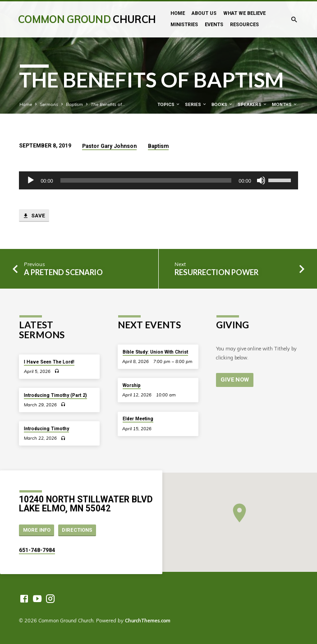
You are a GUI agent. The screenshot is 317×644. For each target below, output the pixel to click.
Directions (77, 530)
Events (214, 25)
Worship (132, 385)
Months (285, 104)
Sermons (49, 104)
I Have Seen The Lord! (49, 362)
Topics (169, 104)
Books (222, 104)
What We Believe (244, 13)
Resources (244, 25)
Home (178, 13)
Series (196, 104)
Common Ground (87, 19)
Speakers (253, 104)
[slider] (146, 180)
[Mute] (261, 180)
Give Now (235, 379)
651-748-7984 (37, 550)
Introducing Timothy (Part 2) (55, 395)
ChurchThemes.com (148, 621)
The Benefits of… (108, 104)
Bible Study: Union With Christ (155, 352)
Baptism (74, 104)
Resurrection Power (216, 272)
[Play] (31, 180)
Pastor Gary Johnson (109, 146)
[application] (158, 180)
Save (34, 216)
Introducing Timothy (46, 429)
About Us (204, 13)
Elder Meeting (138, 419)
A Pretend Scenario (63, 272)
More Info (37, 530)
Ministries (184, 25)
